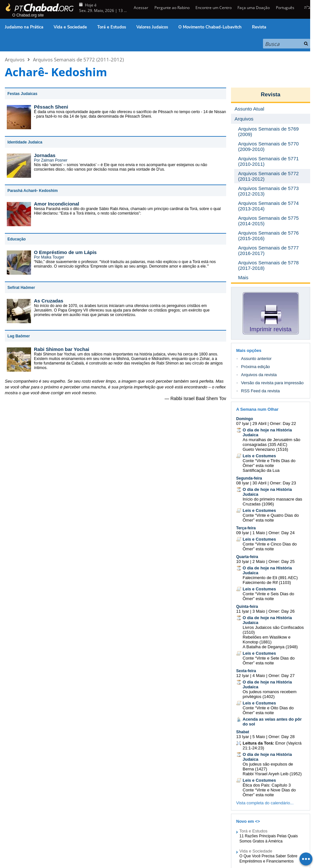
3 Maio (259, 611)
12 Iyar (243, 676)
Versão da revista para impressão (272, 383)
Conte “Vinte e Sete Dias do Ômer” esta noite (269, 661)
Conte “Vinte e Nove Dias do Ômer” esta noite (269, 792)
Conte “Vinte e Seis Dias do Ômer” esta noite (268, 596)
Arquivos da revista (259, 375)
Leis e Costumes (259, 456)
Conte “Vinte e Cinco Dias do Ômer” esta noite (270, 546)
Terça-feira (246, 528)
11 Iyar (243, 611)
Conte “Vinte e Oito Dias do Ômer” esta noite (268, 710)
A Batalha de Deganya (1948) (270, 647)
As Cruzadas (49, 301)
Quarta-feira (247, 557)
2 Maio (259, 561)
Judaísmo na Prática (24, 27)
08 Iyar (243, 483)
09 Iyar (243, 533)
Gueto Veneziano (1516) (265, 449)
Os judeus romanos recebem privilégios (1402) (270, 694)
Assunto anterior (256, 359)
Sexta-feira (246, 671)
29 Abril (259, 423)
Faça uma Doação (254, 8)
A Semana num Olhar (257, 409)
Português (285, 8)
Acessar (141, 8)
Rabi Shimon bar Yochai (62, 349)
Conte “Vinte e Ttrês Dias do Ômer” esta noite (269, 463)
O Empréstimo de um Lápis (65, 252)
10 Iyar (243, 561)
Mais (243, 277)
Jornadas (45, 155)
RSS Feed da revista (260, 391)
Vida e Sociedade (70, 27)
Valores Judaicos (152, 27)
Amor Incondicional (57, 204)
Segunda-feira (249, 478)
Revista (259, 27)
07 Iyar (243, 423)
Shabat (243, 732)
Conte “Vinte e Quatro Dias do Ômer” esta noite (271, 518)
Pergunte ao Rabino (172, 8)
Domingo (245, 419)
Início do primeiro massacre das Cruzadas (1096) (272, 502)
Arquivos (15, 59)
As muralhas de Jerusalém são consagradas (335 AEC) (271, 442)
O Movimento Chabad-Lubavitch (210, 27)
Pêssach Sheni (51, 107)
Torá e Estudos (112, 27)
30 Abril (259, 483)
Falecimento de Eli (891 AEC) (270, 578)
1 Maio (259, 533)
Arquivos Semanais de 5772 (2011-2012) (78, 59)
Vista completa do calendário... (265, 803)
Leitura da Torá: (258, 743)
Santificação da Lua (261, 470)
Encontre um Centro (214, 8)
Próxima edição (256, 367)
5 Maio (259, 737)
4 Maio (259, 676)
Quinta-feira (247, 607)
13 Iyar (243, 737)
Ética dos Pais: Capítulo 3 (267, 785)
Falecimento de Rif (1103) (267, 582)
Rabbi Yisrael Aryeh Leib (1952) (272, 774)
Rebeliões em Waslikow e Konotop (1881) (267, 640)
